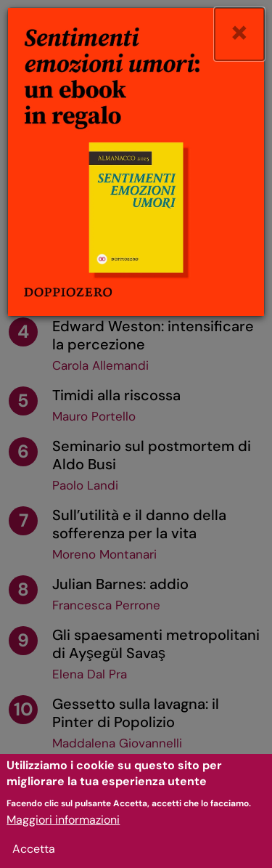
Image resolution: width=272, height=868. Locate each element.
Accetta (34, 858)
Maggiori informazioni (63, 829)
